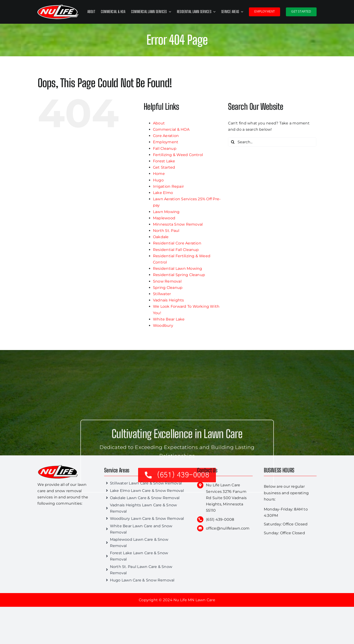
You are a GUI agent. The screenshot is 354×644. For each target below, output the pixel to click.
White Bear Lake (169, 319)
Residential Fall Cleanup (176, 250)
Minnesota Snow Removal (178, 224)
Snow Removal (167, 281)
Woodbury (163, 325)
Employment (166, 142)
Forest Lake (164, 161)
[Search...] (272, 142)
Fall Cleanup (165, 148)
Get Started (164, 167)
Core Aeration (166, 136)
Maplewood (164, 218)
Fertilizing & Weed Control (178, 155)
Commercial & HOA (171, 129)
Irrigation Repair (168, 186)
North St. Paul (166, 231)
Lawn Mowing (166, 212)
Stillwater (162, 294)
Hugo (158, 180)
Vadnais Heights (169, 300)
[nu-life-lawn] (58, 466)
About (159, 123)
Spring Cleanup (168, 288)
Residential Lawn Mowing (178, 269)
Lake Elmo (163, 193)
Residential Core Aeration (177, 243)
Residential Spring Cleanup (179, 275)
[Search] (233, 142)
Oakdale (161, 237)
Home (159, 174)
